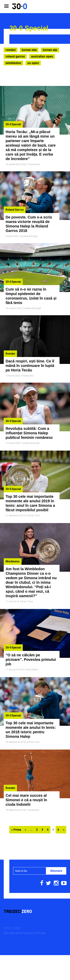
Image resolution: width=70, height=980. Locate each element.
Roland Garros (15, 56)
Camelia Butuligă (28, 236)
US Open (33, 63)
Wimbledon (13, 63)
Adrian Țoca (33, 515)
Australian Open (42, 56)
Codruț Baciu (31, 670)
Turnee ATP (50, 50)
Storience (24, 933)
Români (11, 50)
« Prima (16, 830)
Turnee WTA (29, 50)
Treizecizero (34, 164)
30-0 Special (13, 124)
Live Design (39, 933)
